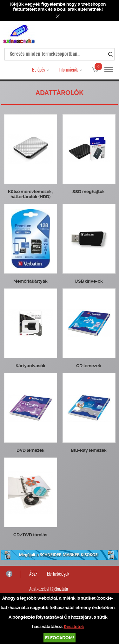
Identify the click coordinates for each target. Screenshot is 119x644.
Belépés (38, 70)
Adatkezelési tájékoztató (49, 589)
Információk (68, 70)
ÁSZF (33, 574)
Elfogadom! (60, 638)
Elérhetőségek (58, 574)
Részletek (74, 627)
